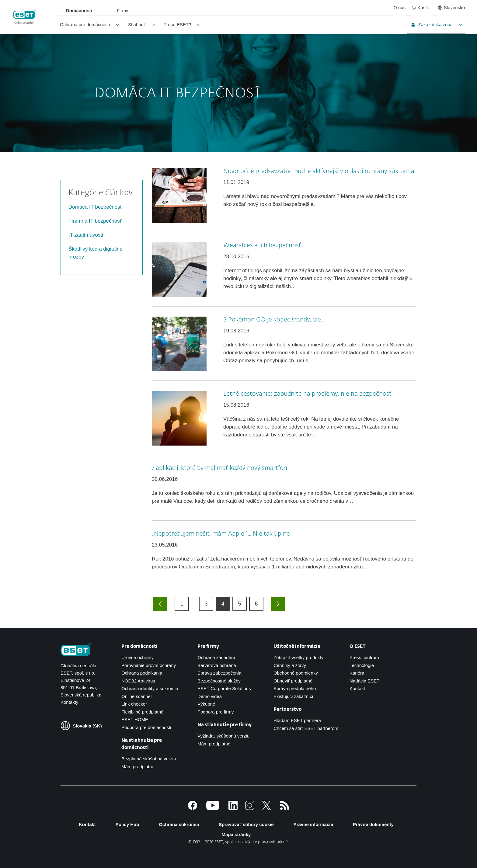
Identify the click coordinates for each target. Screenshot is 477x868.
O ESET (358, 646)
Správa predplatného (295, 688)
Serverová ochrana (217, 665)
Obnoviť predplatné (293, 681)
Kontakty (69, 702)
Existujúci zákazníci (293, 696)
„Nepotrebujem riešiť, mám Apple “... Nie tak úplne (221, 534)
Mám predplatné (138, 767)
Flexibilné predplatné (142, 712)
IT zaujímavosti (86, 235)
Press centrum (364, 657)
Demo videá (210, 696)
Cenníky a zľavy (290, 665)
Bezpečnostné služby (219, 681)
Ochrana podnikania (142, 673)
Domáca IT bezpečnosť (95, 207)
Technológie (362, 665)
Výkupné (206, 704)
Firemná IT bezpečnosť (95, 221)
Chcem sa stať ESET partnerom (306, 728)
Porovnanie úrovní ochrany (149, 665)
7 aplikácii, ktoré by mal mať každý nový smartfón (219, 468)
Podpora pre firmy (216, 712)
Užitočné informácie (297, 646)
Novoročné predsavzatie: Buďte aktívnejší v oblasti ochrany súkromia (319, 171)
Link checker (134, 704)
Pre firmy (208, 646)
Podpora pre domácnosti (146, 727)
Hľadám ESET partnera (297, 720)
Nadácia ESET (364, 681)
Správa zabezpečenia (219, 673)
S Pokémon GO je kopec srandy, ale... (274, 320)
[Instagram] (250, 808)
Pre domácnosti (139, 646)
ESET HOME (135, 719)
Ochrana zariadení (216, 657)
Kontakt (357, 688)
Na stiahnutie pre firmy (225, 725)
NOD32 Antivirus (138, 681)
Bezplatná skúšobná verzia (149, 759)
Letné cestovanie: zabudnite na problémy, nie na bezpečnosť (307, 394)
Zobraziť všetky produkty (298, 657)
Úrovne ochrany (138, 657)
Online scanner (137, 696)
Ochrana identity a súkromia (150, 688)
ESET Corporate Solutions (224, 688)
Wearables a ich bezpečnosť (262, 245)
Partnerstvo (287, 709)
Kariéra (357, 673)
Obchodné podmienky (296, 673)
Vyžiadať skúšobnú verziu (223, 736)
